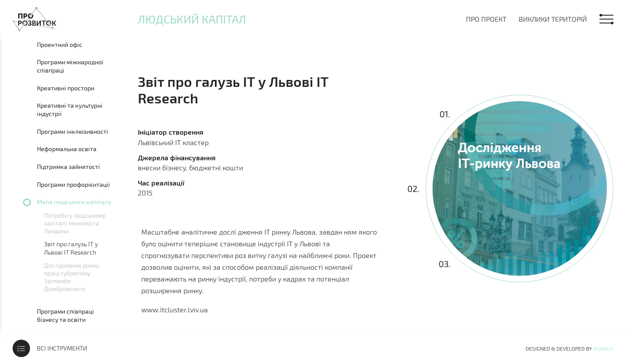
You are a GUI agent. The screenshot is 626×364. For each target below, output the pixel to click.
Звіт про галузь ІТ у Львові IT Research (71, 248)
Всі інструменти (62, 348)
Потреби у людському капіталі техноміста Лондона (75, 223)
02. (413, 189)
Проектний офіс (60, 45)
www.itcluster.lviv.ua (175, 309)
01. (445, 114)
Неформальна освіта (67, 149)
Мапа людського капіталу (74, 202)
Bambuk (603, 348)
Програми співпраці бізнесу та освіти (65, 316)
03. (444, 264)
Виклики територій (553, 19)
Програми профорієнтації (73, 184)
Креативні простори (66, 88)
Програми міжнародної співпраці (70, 66)
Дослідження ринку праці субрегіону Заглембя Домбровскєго (72, 277)
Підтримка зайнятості (68, 167)
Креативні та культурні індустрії (70, 110)
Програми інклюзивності (73, 131)
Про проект (486, 19)
